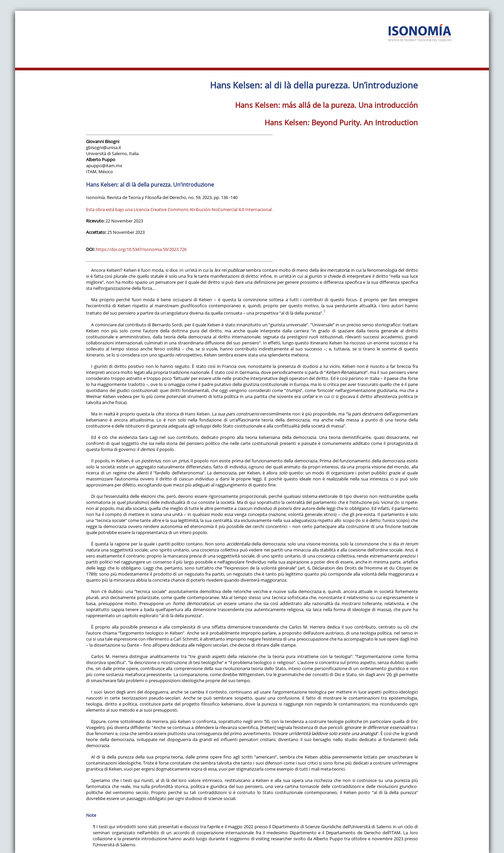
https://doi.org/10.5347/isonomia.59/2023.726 (141, 249)
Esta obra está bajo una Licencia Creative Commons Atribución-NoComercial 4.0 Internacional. (179, 209)
